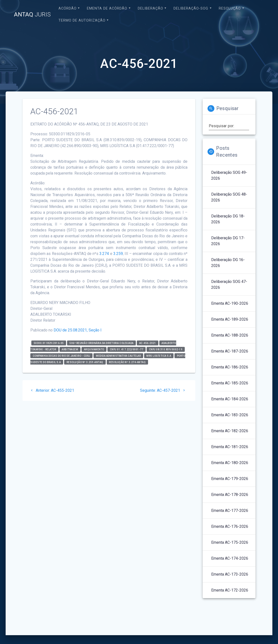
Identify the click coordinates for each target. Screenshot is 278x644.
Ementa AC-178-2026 (230, 495)
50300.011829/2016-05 (49, 343)
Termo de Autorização (82, 20)
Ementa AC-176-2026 (230, 526)
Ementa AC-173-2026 (230, 574)
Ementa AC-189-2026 (230, 319)
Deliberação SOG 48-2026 (229, 197)
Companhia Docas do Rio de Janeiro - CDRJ (62, 356)
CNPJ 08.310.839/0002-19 (166, 349)
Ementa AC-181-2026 (230, 447)
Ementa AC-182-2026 (230, 431)
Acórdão (68, 8)
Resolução (230, 8)
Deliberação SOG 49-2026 (229, 175)
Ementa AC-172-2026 (230, 590)
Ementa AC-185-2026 (230, 383)
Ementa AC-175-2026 (230, 542)
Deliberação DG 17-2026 (228, 241)
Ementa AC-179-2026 (230, 479)
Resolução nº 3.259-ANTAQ (85, 362)
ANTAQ (32, 14)
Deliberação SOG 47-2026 (229, 284)
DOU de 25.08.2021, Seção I (78, 330)
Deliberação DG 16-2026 (228, 263)
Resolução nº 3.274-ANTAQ (127, 362)
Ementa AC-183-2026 (230, 415)
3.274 (104, 254)
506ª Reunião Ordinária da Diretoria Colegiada (102, 343)
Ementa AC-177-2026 (230, 511)
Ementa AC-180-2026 (230, 463)
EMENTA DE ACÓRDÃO (107, 8)
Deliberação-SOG (191, 8)
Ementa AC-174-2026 (230, 558)
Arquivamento (94, 349)
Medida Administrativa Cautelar (118, 356)
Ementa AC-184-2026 (230, 399)
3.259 (118, 254)
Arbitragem (70, 349)
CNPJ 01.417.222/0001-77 (127, 349)
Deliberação (151, 8)
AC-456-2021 (148, 343)
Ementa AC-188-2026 (230, 335)
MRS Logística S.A (159, 356)
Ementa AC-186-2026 (230, 367)
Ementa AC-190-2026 (230, 303)
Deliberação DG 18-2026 (228, 219)
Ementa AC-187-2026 (230, 351)
